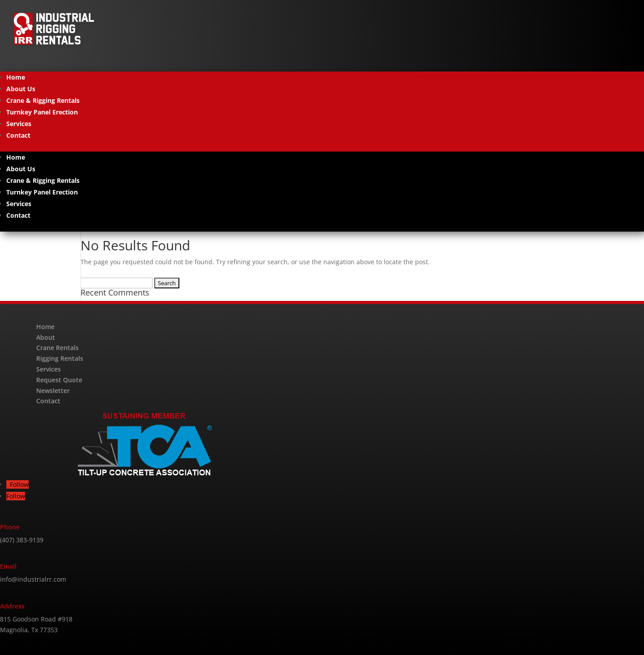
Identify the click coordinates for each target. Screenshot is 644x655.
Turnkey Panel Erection (42, 112)
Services (19, 124)
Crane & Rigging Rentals (43, 100)
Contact (18, 135)
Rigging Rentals (60, 358)
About (46, 337)
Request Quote (59, 380)
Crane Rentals (57, 348)
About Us (21, 89)
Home (16, 77)
